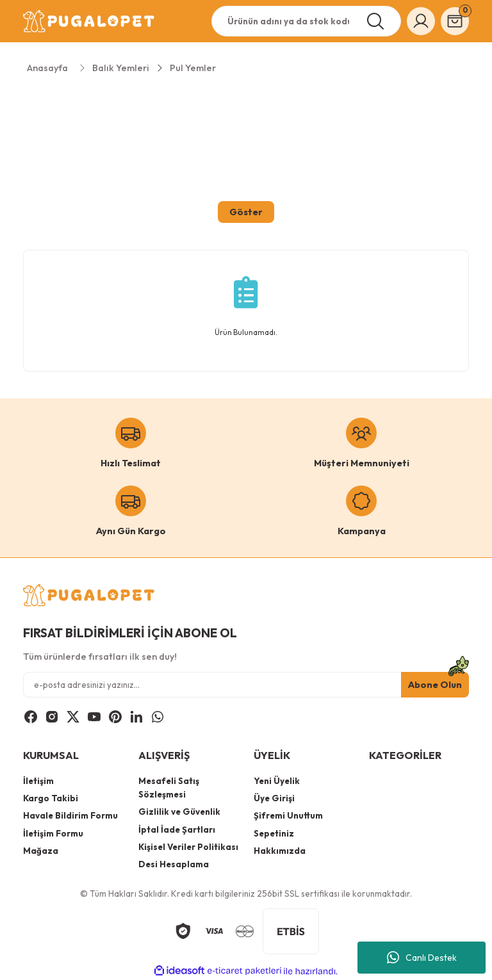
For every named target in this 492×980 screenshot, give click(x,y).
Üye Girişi (274, 798)
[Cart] (455, 21)
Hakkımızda (280, 851)
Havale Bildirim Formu (70, 815)
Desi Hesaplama (174, 864)
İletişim (38, 781)
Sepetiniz (274, 833)
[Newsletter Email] (246, 685)
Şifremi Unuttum (288, 815)
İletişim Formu (53, 833)
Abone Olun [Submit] (435, 685)
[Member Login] (421, 21)
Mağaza (41, 851)
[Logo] (90, 21)
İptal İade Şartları (177, 829)
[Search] (306, 21)
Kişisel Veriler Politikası (188, 847)
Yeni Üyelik (277, 781)
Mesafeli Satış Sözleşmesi (169, 788)
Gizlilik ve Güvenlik (179, 812)
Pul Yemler (193, 68)
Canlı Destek (422, 958)
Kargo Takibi (51, 798)
